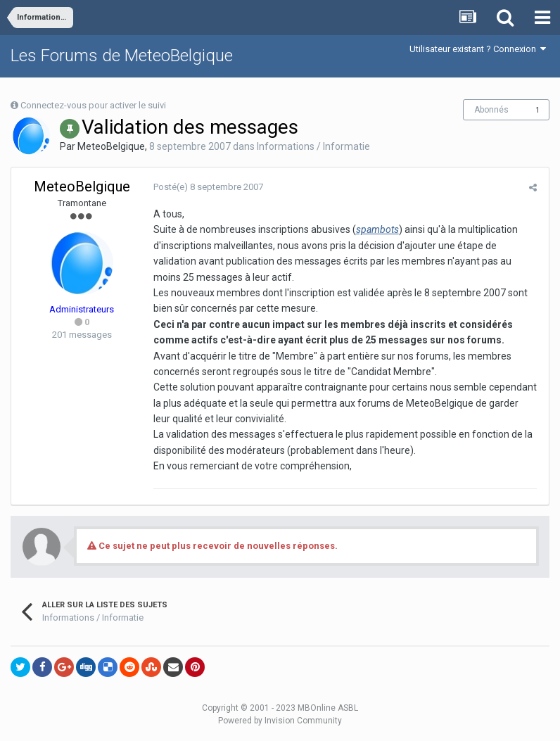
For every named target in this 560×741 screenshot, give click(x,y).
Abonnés (491, 110)
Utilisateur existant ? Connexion (478, 49)
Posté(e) (207, 187)
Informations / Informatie (313, 146)
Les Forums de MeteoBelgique (122, 56)
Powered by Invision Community (280, 721)
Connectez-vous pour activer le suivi (93, 105)
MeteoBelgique (111, 146)
